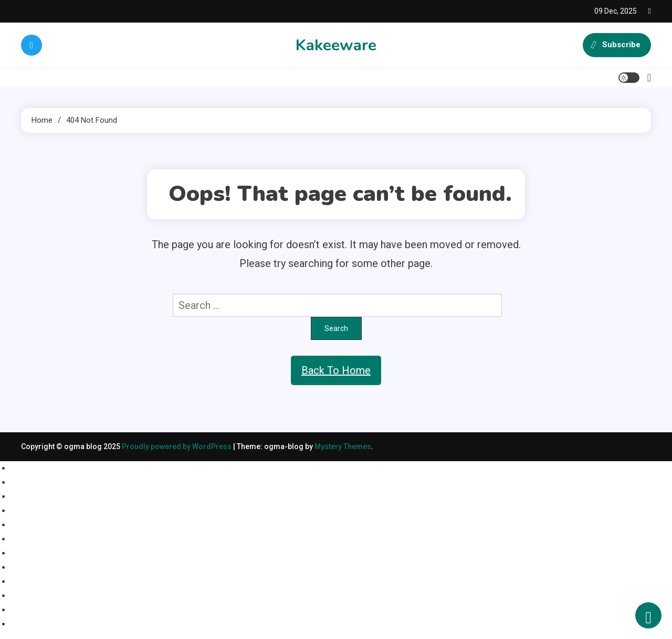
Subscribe (617, 45)
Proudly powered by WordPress (177, 446)
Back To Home (336, 370)
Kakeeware (336, 45)
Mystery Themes (343, 446)
